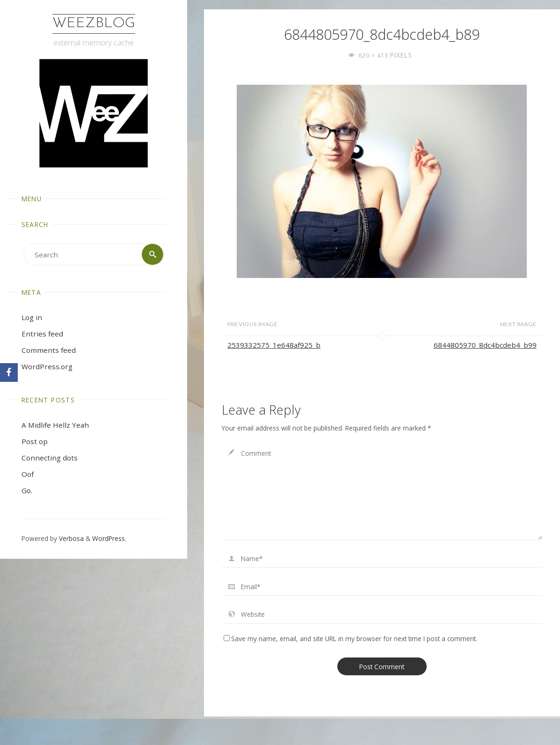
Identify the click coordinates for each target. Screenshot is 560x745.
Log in (32, 317)
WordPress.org (47, 366)
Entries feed (42, 334)
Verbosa (70, 538)
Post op (35, 441)
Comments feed (49, 350)
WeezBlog (94, 24)
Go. (27, 490)
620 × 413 (374, 55)
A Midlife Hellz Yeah (55, 425)
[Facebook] (9, 372)
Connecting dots (50, 458)
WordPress (109, 538)
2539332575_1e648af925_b (274, 345)
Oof (28, 474)
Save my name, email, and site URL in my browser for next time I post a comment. (350, 639)
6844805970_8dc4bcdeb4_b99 (485, 345)
